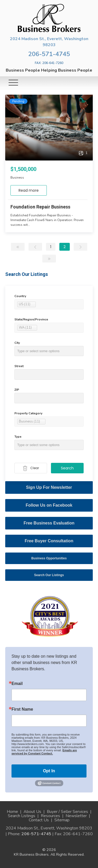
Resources (50, 816)
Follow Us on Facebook (49, 505)
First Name (22, 709)
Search (67, 468)
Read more (29, 190)
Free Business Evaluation (49, 523)
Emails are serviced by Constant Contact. (44, 752)
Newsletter (76, 816)
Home (12, 812)
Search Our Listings (49, 575)
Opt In (49, 771)
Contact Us (39, 820)
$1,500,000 (23, 169)
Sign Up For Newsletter (49, 487)
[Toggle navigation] (13, 83)
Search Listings (22, 816)
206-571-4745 (49, 54)
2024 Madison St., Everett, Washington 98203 (49, 42)
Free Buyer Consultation (49, 541)
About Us (32, 812)
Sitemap (62, 820)
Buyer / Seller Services (67, 812)
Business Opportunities (49, 558)
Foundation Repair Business (40, 207)
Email (17, 684)
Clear (31, 468)
